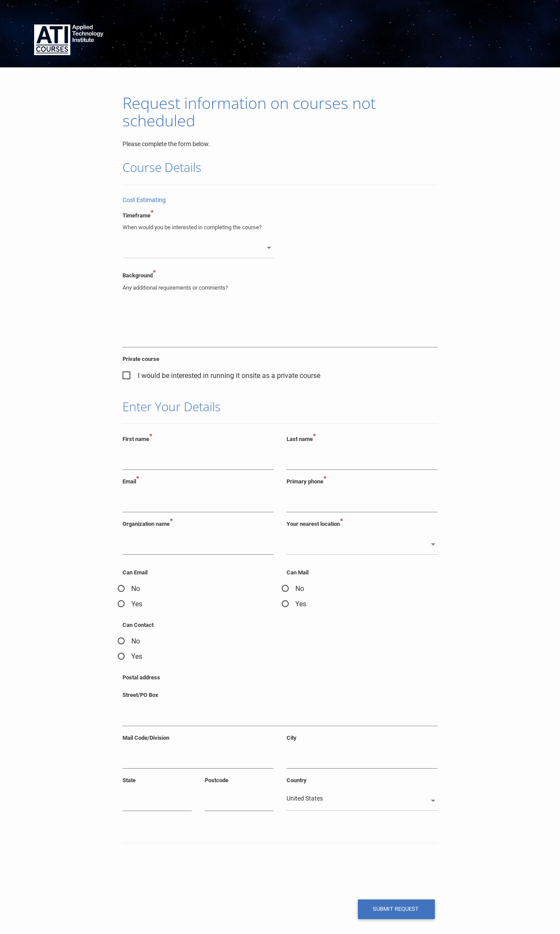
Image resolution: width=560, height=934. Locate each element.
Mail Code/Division (146, 738)
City (292, 738)
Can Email (135, 572)
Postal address (141, 677)
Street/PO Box (140, 695)
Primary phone (306, 481)
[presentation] (182, 871)
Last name (301, 439)
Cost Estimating (144, 200)
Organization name (148, 524)
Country (297, 780)
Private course (141, 359)
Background (139, 275)
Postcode (217, 780)
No (136, 589)
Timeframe (138, 215)
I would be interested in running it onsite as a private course (229, 376)
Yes (137, 604)
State (129, 780)
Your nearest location (315, 524)
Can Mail (297, 572)
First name (137, 439)
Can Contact (138, 625)
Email (131, 481)
